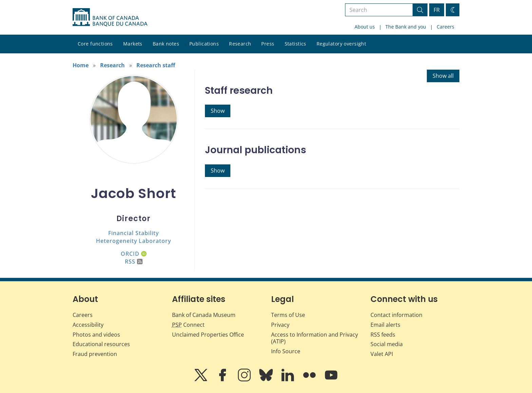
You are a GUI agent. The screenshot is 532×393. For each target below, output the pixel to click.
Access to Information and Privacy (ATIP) (315, 338)
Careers (445, 27)
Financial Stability (134, 233)
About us (365, 27)
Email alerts (385, 325)
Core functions (95, 44)
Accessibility (88, 325)
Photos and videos (96, 335)
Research (240, 44)
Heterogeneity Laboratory (134, 241)
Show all (443, 76)
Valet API (382, 354)
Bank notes (166, 44)
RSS (134, 262)
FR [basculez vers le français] (437, 10)
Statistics (296, 44)
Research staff (156, 65)
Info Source (286, 351)
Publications (204, 44)
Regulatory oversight (341, 44)
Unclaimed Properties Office (208, 335)
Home (81, 65)
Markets (133, 44)
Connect (188, 325)
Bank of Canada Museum (204, 315)
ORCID (134, 254)
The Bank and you (406, 27)
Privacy (280, 325)
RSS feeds (383, 335)
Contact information (396, 315)
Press (268, 44)
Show (218, 111)
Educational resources (101, 344)
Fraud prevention (95, 354)
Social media (387, 344)
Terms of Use (288, 315)
